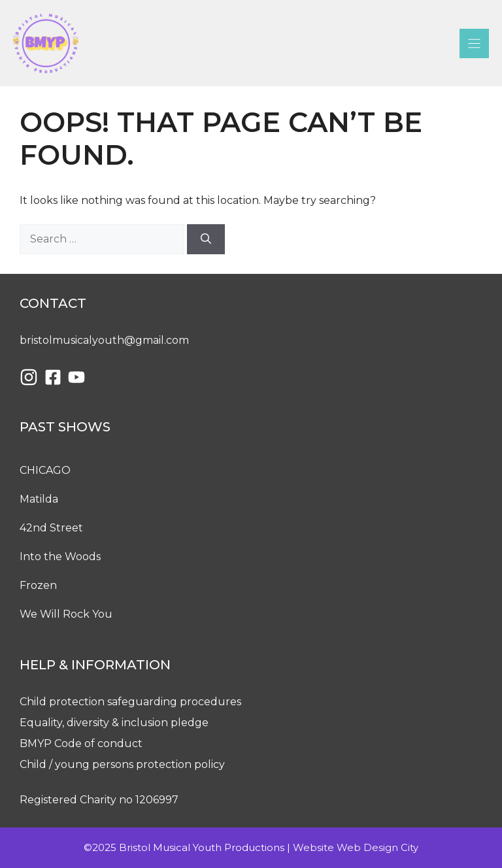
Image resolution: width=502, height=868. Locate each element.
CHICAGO (45, 470)
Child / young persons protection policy (122, 764)
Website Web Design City (356, 847)
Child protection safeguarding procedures (130, 702)
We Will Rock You (66, 614)
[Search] (206, 239)
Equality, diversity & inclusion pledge (114, 723)
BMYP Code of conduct (81, 743)
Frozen (38, 585)
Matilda (39, 499)
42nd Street (51, 528)
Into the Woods (60, 557)
